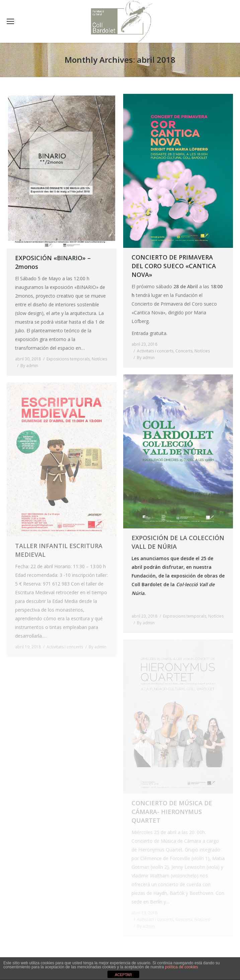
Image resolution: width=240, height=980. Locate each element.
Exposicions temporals (68, 359)
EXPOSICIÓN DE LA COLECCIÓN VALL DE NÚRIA (178, 542)
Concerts (184, 351)
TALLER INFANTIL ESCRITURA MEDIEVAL (59, 550)
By (29, 366)
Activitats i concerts (155, 351)
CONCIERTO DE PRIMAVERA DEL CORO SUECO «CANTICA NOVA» (174, 266)
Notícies (99, 359)
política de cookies (182, 967)
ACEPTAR (123, 975)
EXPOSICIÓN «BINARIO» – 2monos (53, 262)
